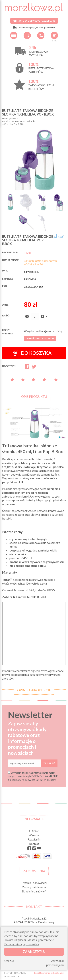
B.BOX (28, 253)
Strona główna (9, 119)
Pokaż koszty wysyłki (40, 339)
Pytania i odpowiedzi (34, 883)
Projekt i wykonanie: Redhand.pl (49, 973)
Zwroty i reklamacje (34, 887)
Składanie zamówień (34, 891)
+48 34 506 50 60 (41, 35)
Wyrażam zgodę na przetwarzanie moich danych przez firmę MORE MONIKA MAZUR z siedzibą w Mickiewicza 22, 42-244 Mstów (33, 776)
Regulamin (34, 839)
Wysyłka (34, 835)
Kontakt (34, 844)
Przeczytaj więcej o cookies (22, 944)
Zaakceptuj (34, 952)
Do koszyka (32, 353)
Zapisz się (49, 763)
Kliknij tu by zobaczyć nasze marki (34, 21)
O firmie (34, 831)
